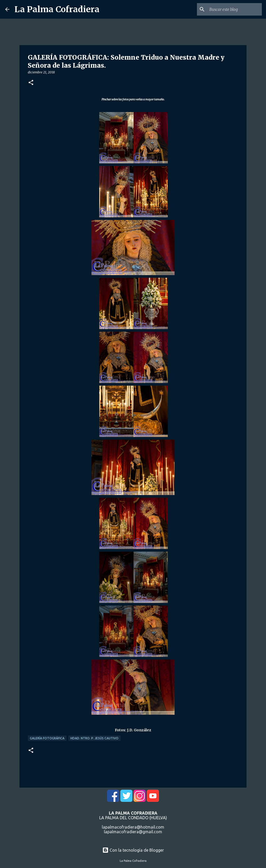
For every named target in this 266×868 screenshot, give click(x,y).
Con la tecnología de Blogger (133, 850)
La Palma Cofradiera (57, 9)
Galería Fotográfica (47, 738)
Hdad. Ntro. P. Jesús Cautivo (94, 738)
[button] (31, 83)
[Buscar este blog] (235, 9)
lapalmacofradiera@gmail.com (133, 832)
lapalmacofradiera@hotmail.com (133, 827)
